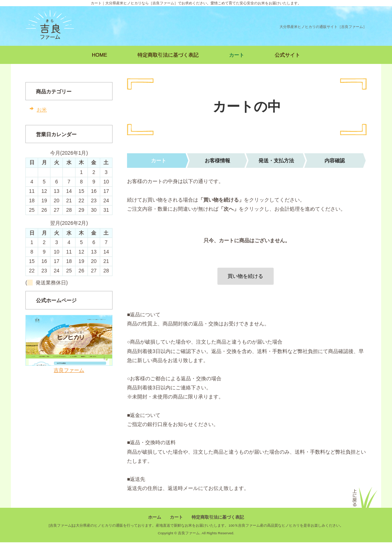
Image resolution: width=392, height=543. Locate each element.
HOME (99, 55)
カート (237, 55)
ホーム (155, 518)
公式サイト (287, 55)
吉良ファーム (69, 370)
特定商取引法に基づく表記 (168, 55)
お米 (42, 110)
